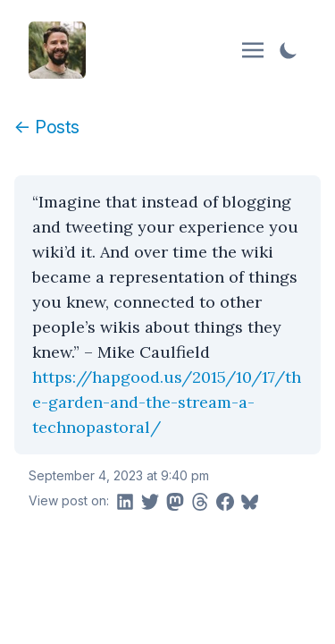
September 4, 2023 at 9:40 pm (119, 475)
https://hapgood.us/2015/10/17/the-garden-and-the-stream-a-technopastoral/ (167, 402)
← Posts (47, 127)
